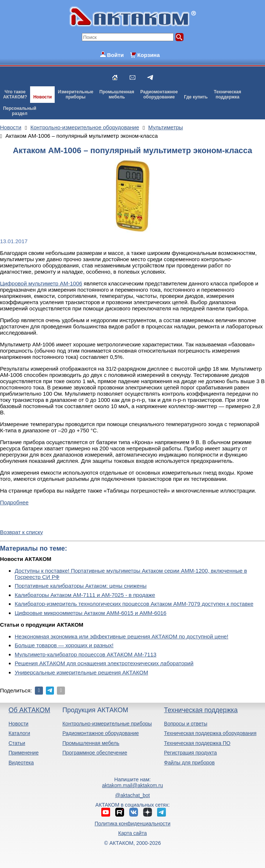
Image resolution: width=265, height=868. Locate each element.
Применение (23, 753)
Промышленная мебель (91, 743)
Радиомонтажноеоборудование (159, 94)
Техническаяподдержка (228, 94)
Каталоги (19, 733)
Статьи (17, 743)
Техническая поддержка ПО (197, 743)
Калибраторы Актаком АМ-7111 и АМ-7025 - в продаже (85, 595)
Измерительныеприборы (76, 94)
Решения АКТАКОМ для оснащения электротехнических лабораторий (104, 663)
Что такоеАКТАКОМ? (15, 94)
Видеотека (21, 763)
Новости (43, 97)
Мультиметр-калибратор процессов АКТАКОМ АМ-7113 (86, 654)
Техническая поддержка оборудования (210, 733)
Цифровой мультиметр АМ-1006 (41, 283)
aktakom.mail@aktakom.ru (132, 785)
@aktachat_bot (132, 795)
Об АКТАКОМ (29, 710)
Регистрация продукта (190, 753)
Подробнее (14, 502)
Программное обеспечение (95, 753)
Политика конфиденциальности (133, 824)
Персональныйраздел (19, 111)
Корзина (148, 55)
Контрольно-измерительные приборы (107, 724)
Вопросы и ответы (186, 724)
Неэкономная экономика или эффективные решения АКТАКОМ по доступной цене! (121, 636)
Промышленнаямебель (117, 94)
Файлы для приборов (189, 763)
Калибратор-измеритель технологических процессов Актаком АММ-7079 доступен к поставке (134, 604)
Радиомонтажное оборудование (101, 733)
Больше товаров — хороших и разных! (64, 645)
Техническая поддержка (201, 710)
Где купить (196, 97)
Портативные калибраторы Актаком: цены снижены (81, 586)
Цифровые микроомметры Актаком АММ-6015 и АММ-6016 (90, 613)
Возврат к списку (21, 532)
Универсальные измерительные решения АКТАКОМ (81, 672)
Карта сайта (132, 833)
